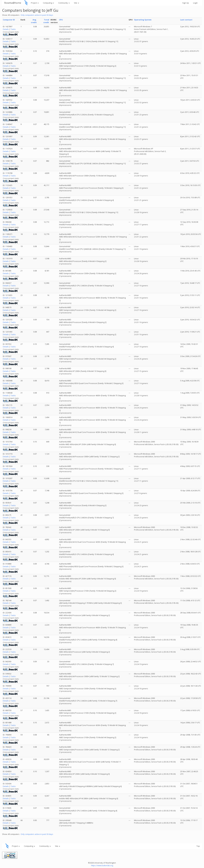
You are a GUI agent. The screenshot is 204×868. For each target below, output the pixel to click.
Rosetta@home (13, 3)
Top (198, 846)
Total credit (46, 21)
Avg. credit (34, 21)
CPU (61, 20)
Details (6, 29)
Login (195, 3)
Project (35, 3)
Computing (48, 3)
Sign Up (186, 3)
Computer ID (9, 20)
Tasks (13, 29)
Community (64, 3)
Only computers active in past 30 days (37, 15)
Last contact (186, 20)
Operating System (143, 20)
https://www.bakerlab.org (102, 865)
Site (76, 3)
